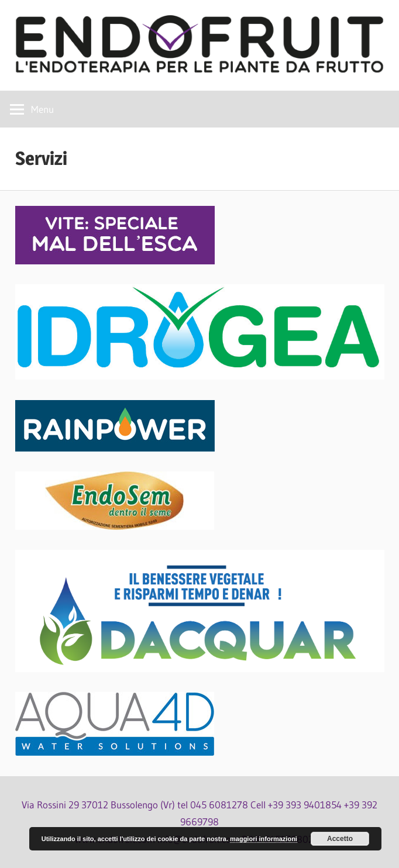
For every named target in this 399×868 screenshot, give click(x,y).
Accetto (340, 839)
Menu (42, 109)
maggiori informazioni (264, 839)
